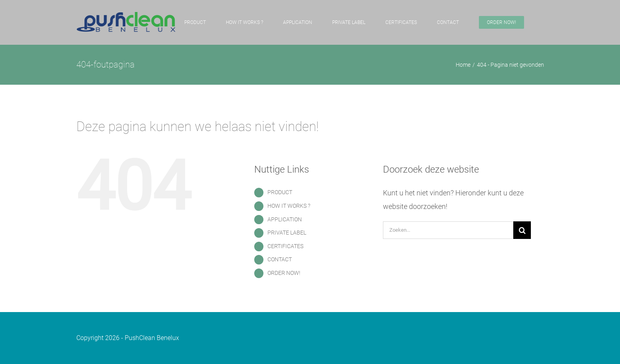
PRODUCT (280, 192)
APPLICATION (285, 219)
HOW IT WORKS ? (289, 206)
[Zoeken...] (448, 230)
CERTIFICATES (285, 246)
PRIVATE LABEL (287, 233)
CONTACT (280, 259)
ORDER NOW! (284, 273)
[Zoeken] (522, 230)
